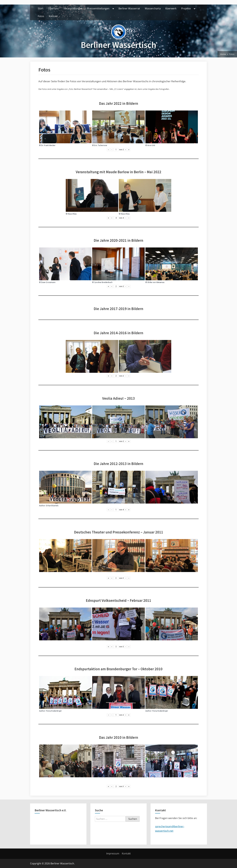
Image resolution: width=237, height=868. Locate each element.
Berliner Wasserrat (129, 8)
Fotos (41, 16)
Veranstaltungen (73, 8)
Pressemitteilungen (98, 8)
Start (41, 8)
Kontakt (53, 16)
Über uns (53, 8)
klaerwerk (171, 8)
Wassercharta (153, 8)
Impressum (113, 853)
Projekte (186, 8)
